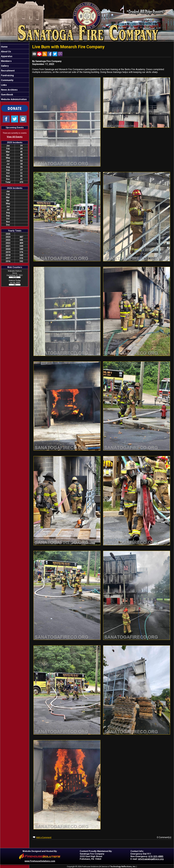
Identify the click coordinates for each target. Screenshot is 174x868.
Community (7, 80)
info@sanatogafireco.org (151, 859)
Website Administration (14, 99)
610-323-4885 (156, 856)
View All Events (15, 137)
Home (4, 47)
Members (6, 61)
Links (4, 85)
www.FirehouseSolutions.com (40, 861)
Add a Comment (44, 837)
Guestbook (7, 95)
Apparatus (6, 56)
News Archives (9, 90)
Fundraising (7, 75)
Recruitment (8, 71)
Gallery (5, 66)
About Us (6, 52)
